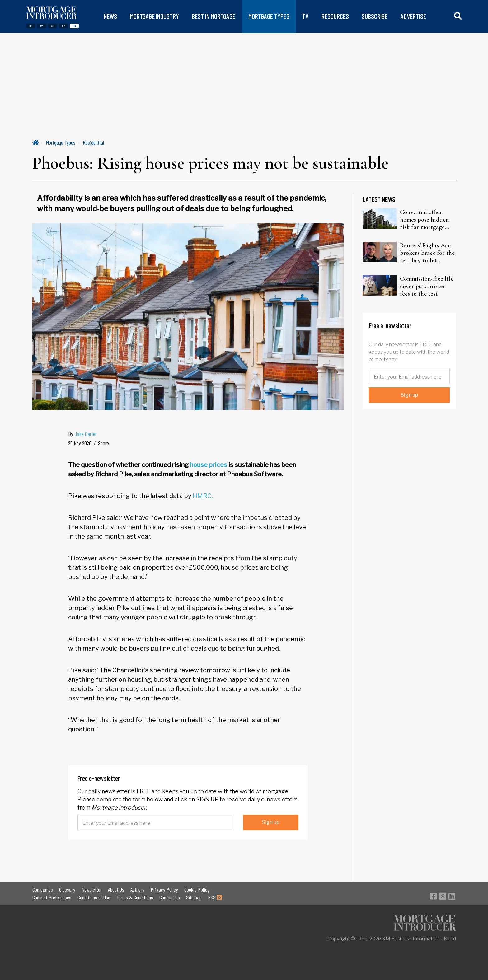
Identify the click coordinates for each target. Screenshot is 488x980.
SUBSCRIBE (375, 16)
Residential (93, 142)
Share (103, 443)
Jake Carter (86, 434)
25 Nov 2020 (80, 443)
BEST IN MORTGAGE (213, 16)
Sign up (271, 822)
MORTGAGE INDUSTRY (155, 16)
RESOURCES (335, 16)
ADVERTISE (413, 16)
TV (305, 16)
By (82, 434)
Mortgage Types (61, 142)
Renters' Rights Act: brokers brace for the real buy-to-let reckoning (427, 253)
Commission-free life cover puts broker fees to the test (427, 286)
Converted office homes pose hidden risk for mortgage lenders (425, 220)
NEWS (110, 16)
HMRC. (203, 496)
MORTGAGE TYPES (269, 16)
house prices (209, 465)
